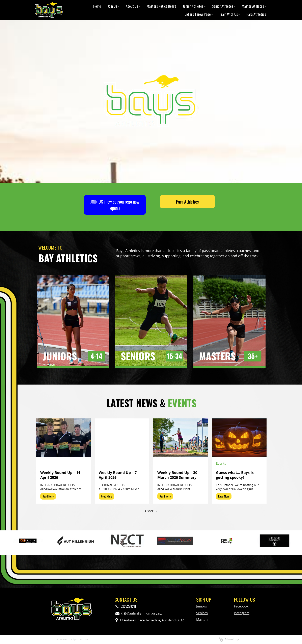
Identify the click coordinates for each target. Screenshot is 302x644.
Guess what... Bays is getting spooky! (235, 475)
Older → (151, 511)
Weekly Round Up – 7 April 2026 (118, 475)
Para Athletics (187, 202)
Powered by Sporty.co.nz (73, 639)
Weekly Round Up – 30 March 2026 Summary (177, 475)
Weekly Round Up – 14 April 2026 (60, 475)
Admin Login (230, 639)
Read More (48, 496)
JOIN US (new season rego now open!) (115, 205)
